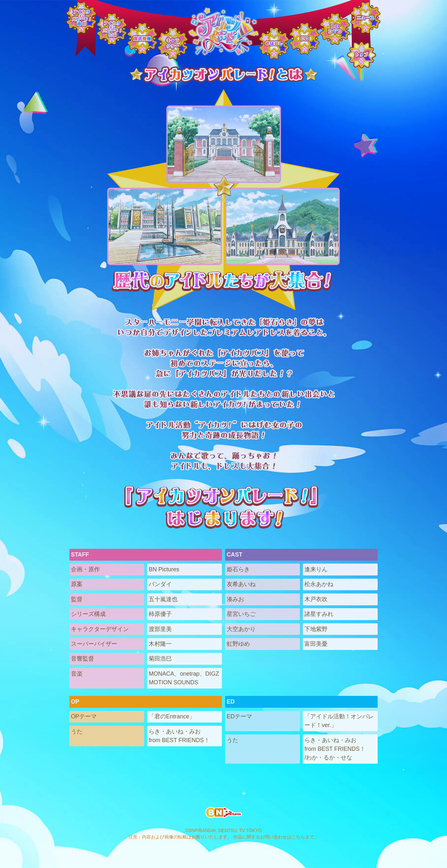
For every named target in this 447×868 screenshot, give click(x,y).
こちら (298, 837)
